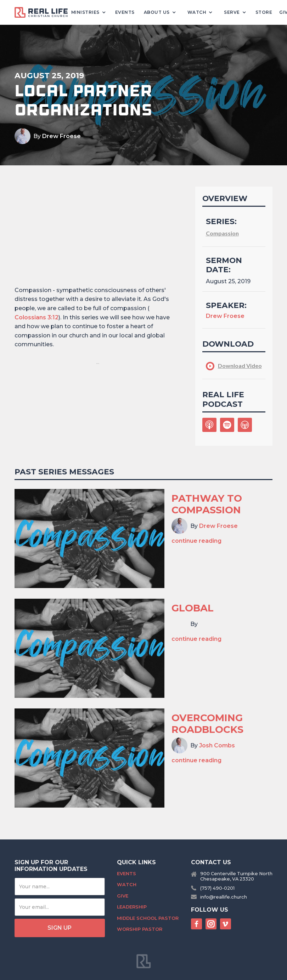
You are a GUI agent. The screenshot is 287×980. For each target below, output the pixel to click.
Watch (127, 885)
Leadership (132, 907)
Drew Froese (61, 136)
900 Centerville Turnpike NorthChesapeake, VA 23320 (236, 876)
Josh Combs (217, 745)
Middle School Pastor (148, 918)
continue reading (196, 541)
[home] (44, 13)
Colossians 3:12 (36, 317)
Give (123, 896)
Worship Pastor (140, 929)
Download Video (240, 366)
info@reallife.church (224, 897)
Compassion (222, 233)
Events (125, 12)
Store (264, 12)
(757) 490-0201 (217, 888)
